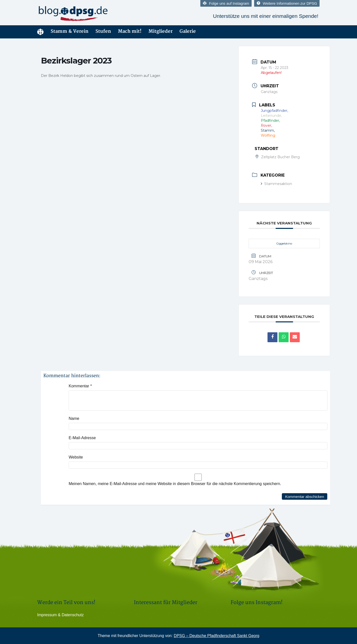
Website (76, 457)
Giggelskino (284, 244)
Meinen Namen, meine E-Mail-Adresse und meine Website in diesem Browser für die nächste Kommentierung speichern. (175, 484)
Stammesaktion (278, 184)
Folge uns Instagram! (257, 602)
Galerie (188, 31)
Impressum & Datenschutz (60, 615)
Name (74, 418)
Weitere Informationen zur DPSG (287, 3)
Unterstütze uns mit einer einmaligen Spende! (266, 16)
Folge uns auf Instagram (226, 3)
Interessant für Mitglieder (166, 602)
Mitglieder (161, 31)
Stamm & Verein (70, 31)
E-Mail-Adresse (82, 438)
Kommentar (80, 386)
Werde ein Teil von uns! (66, 602)
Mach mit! (130, 31)
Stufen (103, 31)
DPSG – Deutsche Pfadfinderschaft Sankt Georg (217, 636)
